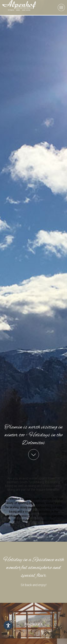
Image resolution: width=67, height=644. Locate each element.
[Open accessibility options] (8, 625)
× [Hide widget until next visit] (12, 621)
